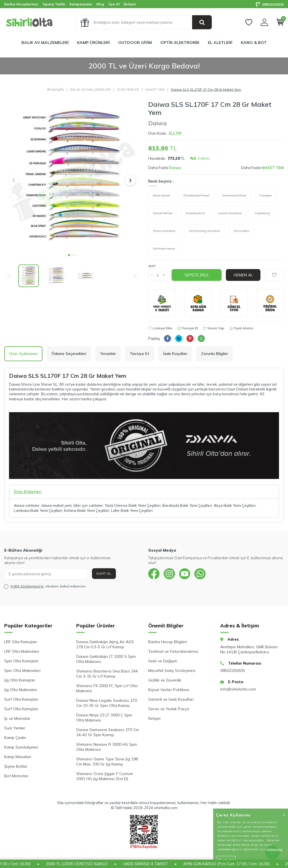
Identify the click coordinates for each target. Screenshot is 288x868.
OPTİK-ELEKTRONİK (180, 43)
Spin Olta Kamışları (21, 661)
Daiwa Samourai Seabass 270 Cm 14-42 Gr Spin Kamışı (108, 732)
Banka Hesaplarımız (21, 4)
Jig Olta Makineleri (21, 690)
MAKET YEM (155, 89)
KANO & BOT (254, 43)
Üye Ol (114, 4)
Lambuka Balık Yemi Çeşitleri (38, 510)
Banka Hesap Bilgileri (168, 642)
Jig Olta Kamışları (20, 680)
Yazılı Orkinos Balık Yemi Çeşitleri (133, 505)
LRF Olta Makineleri (22, 651)
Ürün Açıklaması (23, 354)
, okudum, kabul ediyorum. (45, 586)
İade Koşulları (175, 354)
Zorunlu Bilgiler (215, 354)
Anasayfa (55, 89)
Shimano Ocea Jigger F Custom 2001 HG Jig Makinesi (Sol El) (105, 776)
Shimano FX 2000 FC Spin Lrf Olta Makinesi (107, 688)
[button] (69, 255)
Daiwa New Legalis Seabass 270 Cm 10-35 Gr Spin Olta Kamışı (107, 703)
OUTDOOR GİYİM (135, 43)
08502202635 (270, 4)
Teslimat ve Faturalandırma (173, 651)
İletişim (130, 4)
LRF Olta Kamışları (21, 642)
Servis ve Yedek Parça (169, 709)
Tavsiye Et (188, 328)
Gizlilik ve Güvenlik (165, 680)
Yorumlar (108, 354)
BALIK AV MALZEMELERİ (45, 43)
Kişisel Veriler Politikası (169, 690)
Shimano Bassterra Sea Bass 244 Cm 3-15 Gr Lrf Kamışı (107, 674)
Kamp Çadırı (15, 738)
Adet (152, 266)
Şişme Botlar (16, 766)
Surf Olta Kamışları (21, 699)
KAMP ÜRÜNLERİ (93, 43)
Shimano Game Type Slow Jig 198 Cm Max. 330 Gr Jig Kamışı (107, 762)
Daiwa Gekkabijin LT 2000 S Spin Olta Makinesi (106, 659)
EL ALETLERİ (220, 43)
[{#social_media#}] (154, 574)
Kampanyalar (81, 4)
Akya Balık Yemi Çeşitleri (235, 505)
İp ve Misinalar (17, 718)
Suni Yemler (15, 728)
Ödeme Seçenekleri (69, 354)
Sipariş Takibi (54, 4)
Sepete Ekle (197, 275)
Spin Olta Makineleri (22, 671)
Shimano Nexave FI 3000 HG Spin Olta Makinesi (107, 747)
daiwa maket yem (57, 505)
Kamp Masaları (18, 757)
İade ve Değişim (163, 661)
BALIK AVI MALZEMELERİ (90, 89)
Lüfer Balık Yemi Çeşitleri (132, 510)
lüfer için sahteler (88, 505)
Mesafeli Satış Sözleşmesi (172, 671)
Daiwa (157, 123)
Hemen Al (243, 275)
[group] (72, 175)
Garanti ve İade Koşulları (171, 699)
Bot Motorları (16, 776)
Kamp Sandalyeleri (21, 747)
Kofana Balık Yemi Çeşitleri (87, 510)
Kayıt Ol (104, 573)
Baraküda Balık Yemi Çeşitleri (187, 505)
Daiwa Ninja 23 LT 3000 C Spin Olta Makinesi (104, 718)
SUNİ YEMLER (128, 89)
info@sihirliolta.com (238, 689)
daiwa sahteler (27, 505)
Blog (100, 4)
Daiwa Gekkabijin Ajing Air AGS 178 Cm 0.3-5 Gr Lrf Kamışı (105, 644)
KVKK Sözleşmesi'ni (27, 586)
